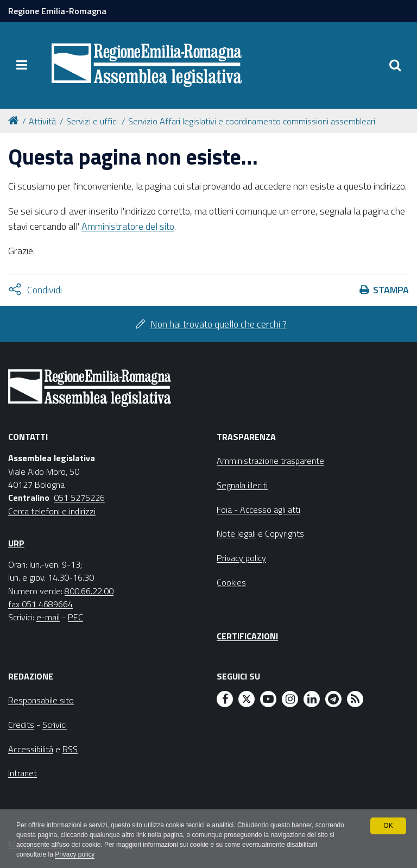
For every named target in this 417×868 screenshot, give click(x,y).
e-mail (48, 617)
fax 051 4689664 (40, 604)
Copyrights (285, 533)
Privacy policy (75, 855)
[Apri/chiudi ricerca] (395, 65)
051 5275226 (79, 498)
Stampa (391, 290)
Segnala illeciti (242, 485)
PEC (75, 617)
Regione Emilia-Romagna (57, 11)
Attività (42, 121)
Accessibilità (31, 749)
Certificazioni (247, 636)
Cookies (231, 582)
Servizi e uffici (92, 121)
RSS (70, 749)
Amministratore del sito (128, 226)
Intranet (23, 773)
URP (16, 543)
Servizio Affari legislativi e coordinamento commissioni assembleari (252, 121)
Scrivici (55, 725)
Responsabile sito (41, 700)
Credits (21, 725)
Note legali (236, 533)
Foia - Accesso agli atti (258, 510)
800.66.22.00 (89, 591)
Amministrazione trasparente (270, 461)
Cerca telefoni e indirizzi (52, 511)
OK (388, 826)
